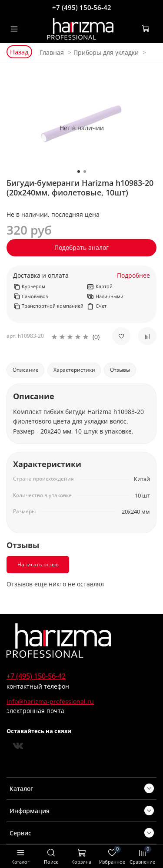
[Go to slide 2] (85, 172)
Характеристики (74, 370)
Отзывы (120, 370)
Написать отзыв (38, 564)
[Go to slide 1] (79, 172)
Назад (19, 52)
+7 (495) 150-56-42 (82, 7)
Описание (26, 370)
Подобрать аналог (81, 247)
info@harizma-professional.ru (50, 701)
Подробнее (133, 276)
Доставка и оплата (41, 276)
